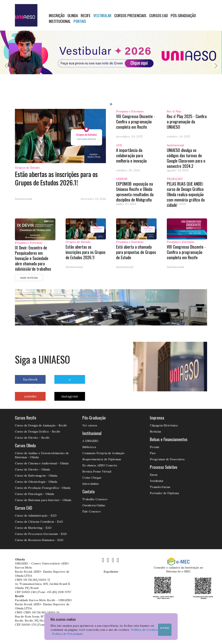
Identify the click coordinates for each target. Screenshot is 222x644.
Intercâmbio (91, 484)
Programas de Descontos (167, 459)
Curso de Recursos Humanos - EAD (39, 540)
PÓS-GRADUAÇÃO (183, 15)
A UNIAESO (90, 441)
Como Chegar (92, 478)
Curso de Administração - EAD (36, 516)
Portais (80, 21)
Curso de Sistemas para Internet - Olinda (43, 500)
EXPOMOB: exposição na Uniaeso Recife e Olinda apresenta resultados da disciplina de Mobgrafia (135, 192)
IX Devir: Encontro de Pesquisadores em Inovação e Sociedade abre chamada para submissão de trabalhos (33, 258)
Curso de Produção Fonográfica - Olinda (43, 488)
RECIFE (86, 15)
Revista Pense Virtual (97, 471)
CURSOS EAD (159, 15)
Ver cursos (90, 425)
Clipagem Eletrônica (164, 425)
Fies (153, 453)
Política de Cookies (144, 630)
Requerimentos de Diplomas (102, 459)
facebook (30, 379)
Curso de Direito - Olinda (32, 469)
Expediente (111, 572)
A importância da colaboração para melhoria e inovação (131, 155)
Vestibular (102, 15)
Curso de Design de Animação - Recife (41, 425)
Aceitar (165, 628)
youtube (30, 396)
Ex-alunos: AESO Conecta (100, 465)
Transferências (160, 487)
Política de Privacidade (67, 634)
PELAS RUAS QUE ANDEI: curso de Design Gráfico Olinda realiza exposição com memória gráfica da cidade (186, 194)
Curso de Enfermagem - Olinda (36, 476)
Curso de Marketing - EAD (33, 528)
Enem (154, 475)
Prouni (154, 447)
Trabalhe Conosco (95, 499)
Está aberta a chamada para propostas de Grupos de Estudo (136, 252)
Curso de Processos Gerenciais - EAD (41, 534)
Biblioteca (89, 447)
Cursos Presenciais (130, 15)
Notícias (155, 432)
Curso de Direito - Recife (32, 438)
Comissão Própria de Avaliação (103, 453)
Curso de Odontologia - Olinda (36, 482)
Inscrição (57, 15)
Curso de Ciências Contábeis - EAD (39, 522)
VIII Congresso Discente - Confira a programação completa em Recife (136, 122)
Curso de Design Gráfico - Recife (38, 432)
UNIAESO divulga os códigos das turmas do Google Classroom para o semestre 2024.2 (186, 158)
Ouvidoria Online (94, 505)
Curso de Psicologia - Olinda (34, 494)
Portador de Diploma (164, 493)
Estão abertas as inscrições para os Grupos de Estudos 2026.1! (56, 178)
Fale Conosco (92, 511)
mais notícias (29, 278)
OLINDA (73, 15)
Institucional (60, 21)
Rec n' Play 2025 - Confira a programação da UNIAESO (187, 122)
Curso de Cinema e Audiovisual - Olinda (42, 463)
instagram (70, 396)
